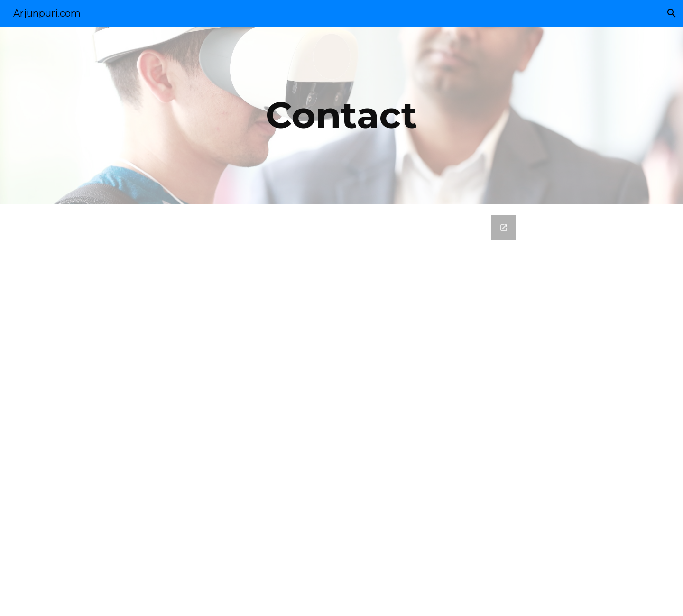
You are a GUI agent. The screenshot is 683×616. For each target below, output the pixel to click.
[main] (341, 115)
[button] (672, 13)
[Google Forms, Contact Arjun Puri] (341, 410)
